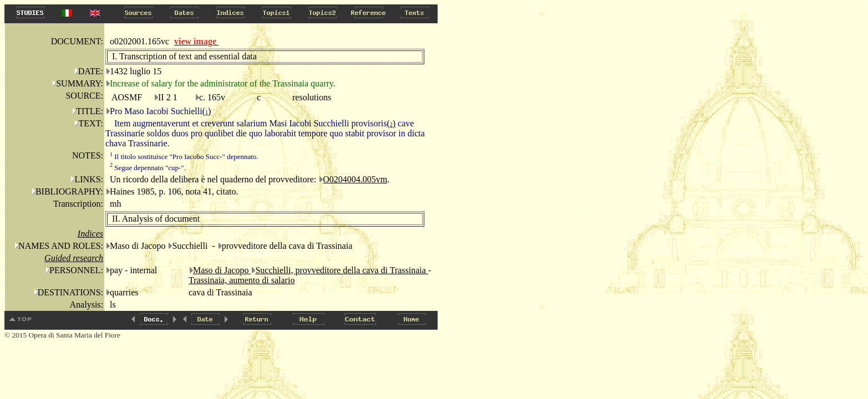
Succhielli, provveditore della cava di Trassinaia (341, 270)
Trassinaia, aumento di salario (242, 280)
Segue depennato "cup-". (148, 168)
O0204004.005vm (355, 179)
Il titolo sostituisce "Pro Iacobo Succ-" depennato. (184, 157)
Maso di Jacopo (222, 270)
